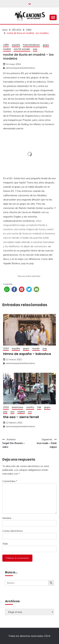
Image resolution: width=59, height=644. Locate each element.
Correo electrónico (13, 531)
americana (17, 407)
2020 (6, 348)
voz (30, 412)
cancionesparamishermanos (20, 68)
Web (5, 544)
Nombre (7, 518)
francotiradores (31, 45)
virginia (21, 412)
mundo (36, 348)
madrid (7, 49)
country (30, 407)
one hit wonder (22, 49)
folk (39, 407)
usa (12, 412)
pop (35, 49)
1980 (6, 45)
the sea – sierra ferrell (21, 417)
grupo (46, 45)
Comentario (10, 481)
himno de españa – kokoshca (27, 354)
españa (16, 45)
